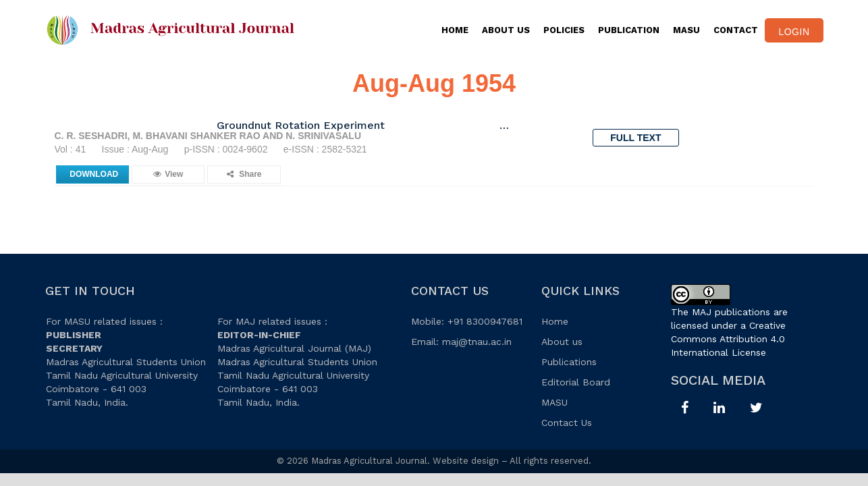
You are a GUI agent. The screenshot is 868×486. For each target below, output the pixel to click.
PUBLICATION (629, 30)
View (168, 174)
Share (244, 174)
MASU (686, 30)
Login (794, 32)
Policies (564, 30)
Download (94, 174)
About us (562, 342)
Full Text (635, 138)
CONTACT (736, 30)
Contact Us (567, 423)
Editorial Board (576, 382)
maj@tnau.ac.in (477, 342)
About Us (506, 30)
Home (455, 30)
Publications (569, 362)
